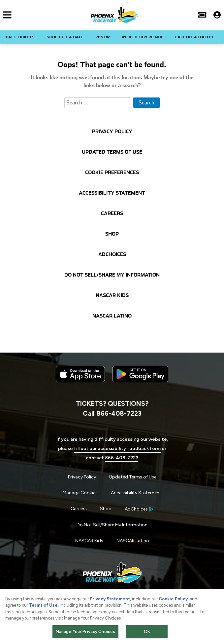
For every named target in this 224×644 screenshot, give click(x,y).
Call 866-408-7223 (112, 413)
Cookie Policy (173, 600)
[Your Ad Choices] (139, 509)
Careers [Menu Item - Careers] (79, 509)
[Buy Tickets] (202, 15)
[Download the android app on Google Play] (140, 387)
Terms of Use (43, 606)
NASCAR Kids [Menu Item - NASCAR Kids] (89, 541)
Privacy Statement (110, 600)
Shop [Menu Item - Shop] (106, 509)
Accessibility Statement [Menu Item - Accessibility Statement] (136, 493)
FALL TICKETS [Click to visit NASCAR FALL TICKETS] (20, 37)
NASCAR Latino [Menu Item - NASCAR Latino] (133, 541)
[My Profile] (217, 15)
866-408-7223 (122, 458)
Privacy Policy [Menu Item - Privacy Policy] (82, 477)
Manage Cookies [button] (80, 493)
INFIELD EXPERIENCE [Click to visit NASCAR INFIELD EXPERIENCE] (143, 37)
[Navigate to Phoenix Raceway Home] (114, 15)
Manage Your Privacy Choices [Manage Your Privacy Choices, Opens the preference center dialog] (86, 633)
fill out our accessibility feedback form (117, 449)
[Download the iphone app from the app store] (80, 381)
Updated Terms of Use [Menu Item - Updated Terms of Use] (133, 477)
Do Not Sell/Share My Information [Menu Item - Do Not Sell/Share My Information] (112, 525)
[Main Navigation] (6, 15)
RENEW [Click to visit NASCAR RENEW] (103, 37)
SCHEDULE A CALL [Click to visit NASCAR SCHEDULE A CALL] (65, 37)
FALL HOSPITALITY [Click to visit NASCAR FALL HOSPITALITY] (194, 37)
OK (147, 633)
